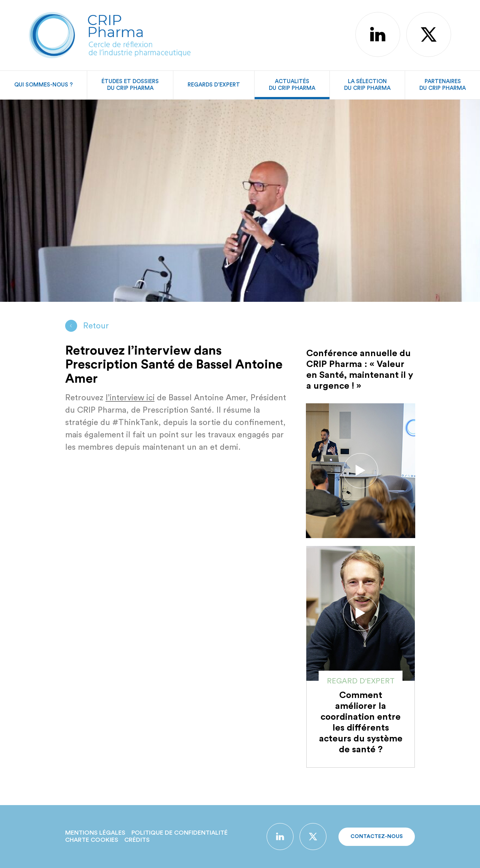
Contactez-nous (377, 837)
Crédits (137, 840)
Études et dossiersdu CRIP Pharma (130, 85)
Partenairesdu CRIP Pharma (443, 85)
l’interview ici (130, 398)
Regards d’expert (214, 85)
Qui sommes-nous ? (43, 85)
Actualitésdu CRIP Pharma (292, 85)
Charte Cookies (92, 840)
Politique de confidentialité (180, 833)
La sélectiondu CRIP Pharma (367, 85)
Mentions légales (95, 833)
